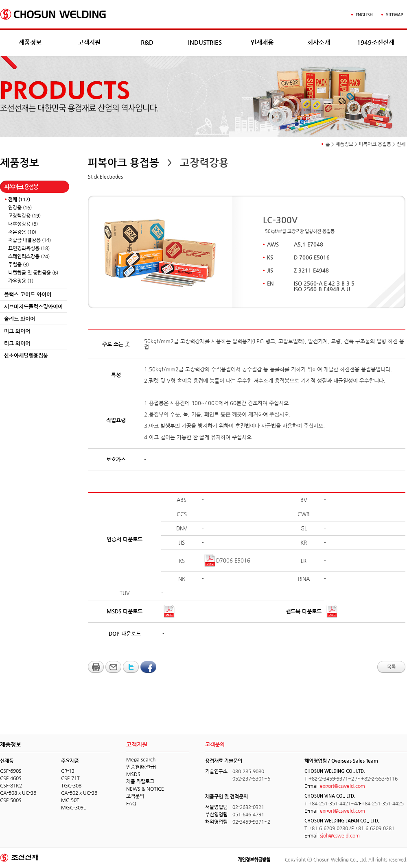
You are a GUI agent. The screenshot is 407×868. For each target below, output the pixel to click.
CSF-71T (70, 778)
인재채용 (262, 42)
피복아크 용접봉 (375, 144)
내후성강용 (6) (23, 224)
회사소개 (319, 42)
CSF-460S (11, 778)
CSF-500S (11, 800)
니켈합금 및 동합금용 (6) (33, 273)
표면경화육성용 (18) (29, 248)
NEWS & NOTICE (145, 789)
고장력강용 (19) (24, 216)
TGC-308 (71, 785)
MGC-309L (73, 807)
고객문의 (135, 796)
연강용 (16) (20, 207)
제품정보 (30, 42)
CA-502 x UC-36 (79, 793)
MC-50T (70, 800)
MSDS (133, 774)
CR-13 (68, 771)
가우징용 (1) (21, 281)
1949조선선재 (376, 42)
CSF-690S (11, 771)
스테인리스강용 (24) (29, 256)
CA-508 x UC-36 (18, 793)
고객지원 (89, 42)
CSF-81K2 (11, 785)
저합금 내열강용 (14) (30, 240)
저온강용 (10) (22, 232)
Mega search (141, 759)
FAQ (131, 803)
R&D (147, 42)
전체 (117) (19, 199)
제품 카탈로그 (140, 781)
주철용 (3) (19, 264)
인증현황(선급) (141, 767)
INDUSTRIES (205, 42)
